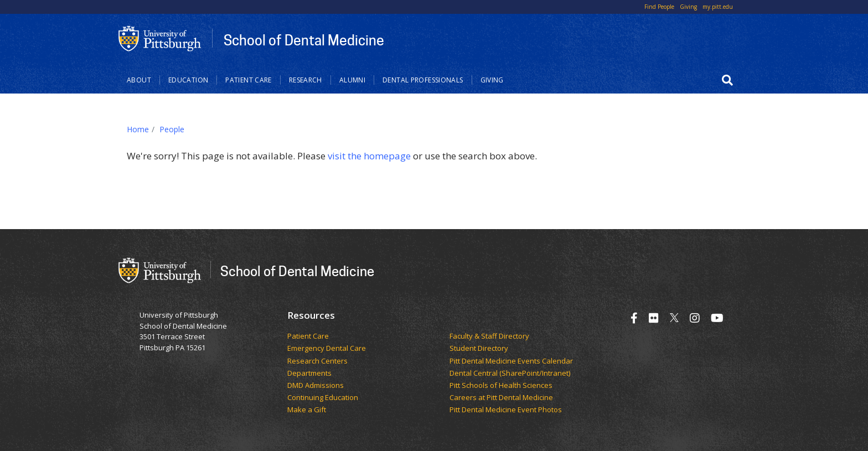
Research (306, 80)
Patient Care (249, 80)
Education (188, 80)
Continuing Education (323, 398)
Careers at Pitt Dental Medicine (501, 398)
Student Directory (479, 349)
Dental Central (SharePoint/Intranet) (510, 374)
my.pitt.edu (718, 7)
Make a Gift (307, 410)
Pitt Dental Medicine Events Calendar (511, 361)
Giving (688, 7)
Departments (309, 374)
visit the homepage (369, 156)
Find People (659, 7)
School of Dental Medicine (304, 40)
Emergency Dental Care (327, 349)
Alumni (352, 80)
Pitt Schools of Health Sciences (501, 386)
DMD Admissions (316, 386)
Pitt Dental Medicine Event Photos (506, 410)
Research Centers (317, 361)
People (172, 129)
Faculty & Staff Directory (489, 336)
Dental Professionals (423, 80)
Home (138, 129)
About (139, 80)
